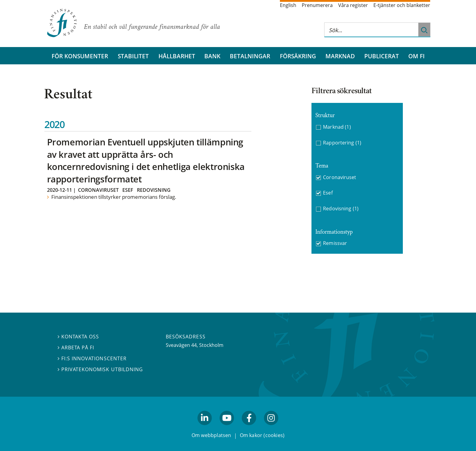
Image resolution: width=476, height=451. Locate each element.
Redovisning (154, 190)
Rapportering (342, 143)
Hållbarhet (177, 56)
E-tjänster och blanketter (402, 5)
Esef (128, 190)
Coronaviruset (98, 190)
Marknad (340, 56)
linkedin (205, 428)
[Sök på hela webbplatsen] (371, 30)
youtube (227, 428)
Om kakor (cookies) (262, 435)
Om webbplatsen (211, 435)
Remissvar (335, 243)
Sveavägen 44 (181, 345)
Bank (212, 56)
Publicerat (382, 56)
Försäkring (298, 56)
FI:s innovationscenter (92, 358)
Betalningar (250, 56)
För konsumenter (80, 56)
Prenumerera (317, 5)
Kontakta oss (78, 337)
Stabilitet (133, 56)
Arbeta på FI (76, 348)
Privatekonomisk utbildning (100, 369)
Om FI (416, 56)
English (288, 5)
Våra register (353, 5)
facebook (249, 428)
